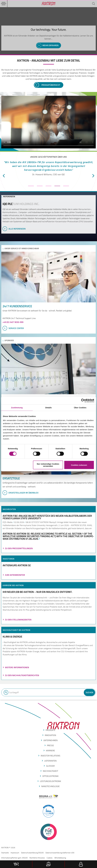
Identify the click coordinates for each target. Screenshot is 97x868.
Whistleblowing (60, 858)
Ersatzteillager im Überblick (20, 493)
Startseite (5, 853)
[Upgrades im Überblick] (49, 369)
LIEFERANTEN (50, 761)
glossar (50, 766)
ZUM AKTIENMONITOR (15, 575)
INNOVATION (50, 735)
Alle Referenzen (14, 229)
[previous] (4, 176)
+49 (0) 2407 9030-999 (13, 322)
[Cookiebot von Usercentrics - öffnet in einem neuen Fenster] (83, 400)
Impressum (15, 853)
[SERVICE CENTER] (49, 277)
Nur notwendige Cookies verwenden (48, 465)
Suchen (89, 692)
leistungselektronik (50, 781)
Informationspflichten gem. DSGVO (14, 858)
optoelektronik (50, 776)
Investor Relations (50, 756)
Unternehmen (50, 740)
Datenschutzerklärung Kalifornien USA (60, 853)
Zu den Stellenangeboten (18, 620)
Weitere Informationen (17, 667)
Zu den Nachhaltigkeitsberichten (22, 675)
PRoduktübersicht (47, 85)
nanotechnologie (50, 786)
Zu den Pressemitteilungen (19, 548)
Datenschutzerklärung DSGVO (32, 853)
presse (50, 745)
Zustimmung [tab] (17, 407)
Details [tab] (49, 407)
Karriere (50, 751)
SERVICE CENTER (13, 328)
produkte (50, 730)
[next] (93, 176)
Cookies (50, 858)
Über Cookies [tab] (80, 407)
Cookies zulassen (79, 465)
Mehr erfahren (48, 45)
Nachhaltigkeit (50, 771)
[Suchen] (93, 4)
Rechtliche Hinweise (37, 858)
